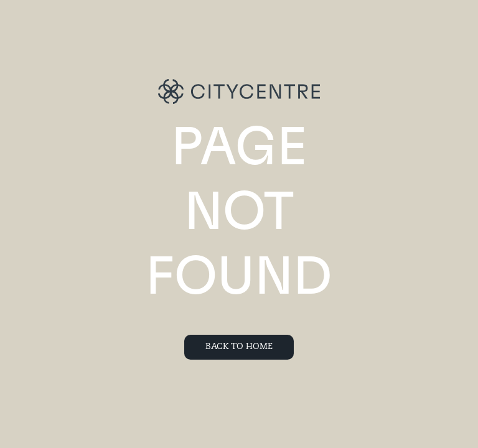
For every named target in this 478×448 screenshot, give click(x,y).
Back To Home (239, 347)
